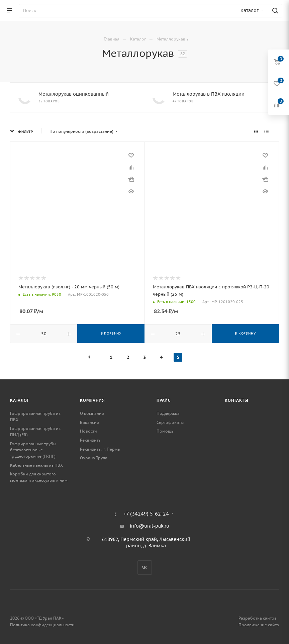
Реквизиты (91, 440)
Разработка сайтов (258, 618)
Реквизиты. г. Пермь (100, 449)
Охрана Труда (94, 458)
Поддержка (168, 413)
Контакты (236, 400)
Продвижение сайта (259, 625)
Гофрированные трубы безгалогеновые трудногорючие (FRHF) (33, 450)
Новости (88, 431)
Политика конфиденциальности (42, 625)
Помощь (165, 431)
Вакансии (90, 422)
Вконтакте (145, 568)
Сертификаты (170, 422)
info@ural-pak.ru (150, 526)
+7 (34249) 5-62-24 (146, 514)
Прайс (164, 400)
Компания (92, 400)
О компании (92, 413)
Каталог (20, 400)
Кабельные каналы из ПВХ (36, 465)
